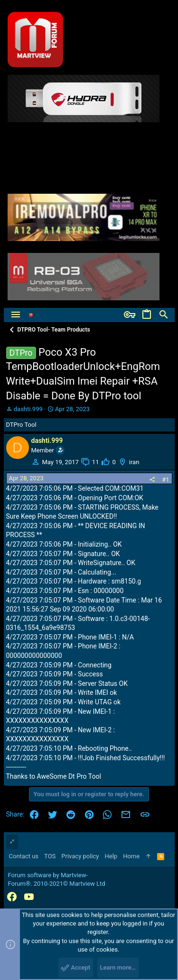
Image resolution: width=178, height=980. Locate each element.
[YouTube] (29, 897)
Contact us (24, 856)
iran (134, 462)
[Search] (164, 315)
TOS (50, 856)
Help (111, 856)
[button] (16, 315)
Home (131, 856)
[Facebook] (12, 897)
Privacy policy (80, 856)
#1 (165, 480)
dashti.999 (28, 409)
